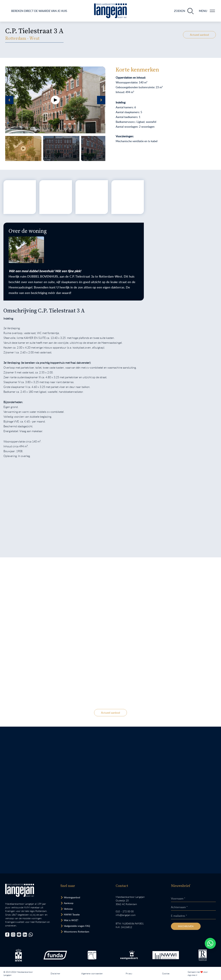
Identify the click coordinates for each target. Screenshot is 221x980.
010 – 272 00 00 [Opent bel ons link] (125, 911)
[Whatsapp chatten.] (210, 943)
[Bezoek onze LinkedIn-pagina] (25, 935)
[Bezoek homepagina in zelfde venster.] (20, 890)
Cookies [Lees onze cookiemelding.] (166, 973)
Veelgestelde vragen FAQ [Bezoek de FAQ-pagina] (77, 926)
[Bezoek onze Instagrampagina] (13, 935)
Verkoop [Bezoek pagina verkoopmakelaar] (68, 909)
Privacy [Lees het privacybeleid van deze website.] (129, 973)
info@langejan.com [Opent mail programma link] (126, 915)
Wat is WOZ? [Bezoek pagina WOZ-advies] (71, 920)
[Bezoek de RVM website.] (92, 955)
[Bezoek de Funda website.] (55, 955)
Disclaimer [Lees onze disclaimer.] (55, 973)
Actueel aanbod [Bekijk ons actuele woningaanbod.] (199, 35)
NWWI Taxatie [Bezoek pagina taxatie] (72, 914)
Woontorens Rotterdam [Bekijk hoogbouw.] (77, 932)
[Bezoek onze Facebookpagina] (7, 935)
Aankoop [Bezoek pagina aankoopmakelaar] (69, 903)
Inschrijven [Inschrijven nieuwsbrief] (186, 926)
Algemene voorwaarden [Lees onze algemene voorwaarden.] (92, 973)
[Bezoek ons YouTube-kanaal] (19, 935)
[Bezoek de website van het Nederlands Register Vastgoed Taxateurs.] (203, 955)
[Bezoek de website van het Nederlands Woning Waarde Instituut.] (166, 955)
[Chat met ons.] (31, 935)
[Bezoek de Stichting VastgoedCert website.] (129, 955)
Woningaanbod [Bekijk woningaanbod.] (72, 897)
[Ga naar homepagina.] (110, 11)
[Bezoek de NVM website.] (18, 955)
